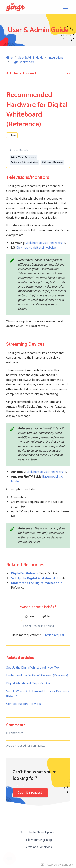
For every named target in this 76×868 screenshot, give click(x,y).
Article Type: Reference (23, 157)
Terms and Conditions (38, 847)
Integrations (56, 58)
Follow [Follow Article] (12, 135)
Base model (50, 477)
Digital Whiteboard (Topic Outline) (28, 683)
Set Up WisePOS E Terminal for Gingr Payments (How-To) (38, 694)
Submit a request (53, 635)
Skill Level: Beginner (52, 162)
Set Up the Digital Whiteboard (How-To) (33, 668)
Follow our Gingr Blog (38, 840)
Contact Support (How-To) (24, 704)
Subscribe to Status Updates (38, 832)
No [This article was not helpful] (47, 617)
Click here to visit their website (45, 243)
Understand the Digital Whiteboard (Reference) (37, 676)
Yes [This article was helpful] (30, 617)
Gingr (10, 58)
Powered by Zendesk (59, 865)
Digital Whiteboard (23, 62)
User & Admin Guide (31, 58)
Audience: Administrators (24, 162)
